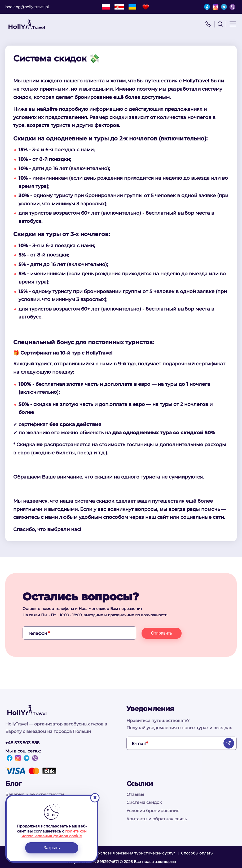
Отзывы (135, 794)
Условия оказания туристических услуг (137, 853)
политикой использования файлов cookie (54, 834)
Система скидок (144, 802)
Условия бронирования (153, 811)
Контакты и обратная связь (157, 819)
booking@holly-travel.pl (27, 7)
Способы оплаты (197, 853)
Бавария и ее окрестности (35, 794)
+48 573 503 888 (22, 743)
